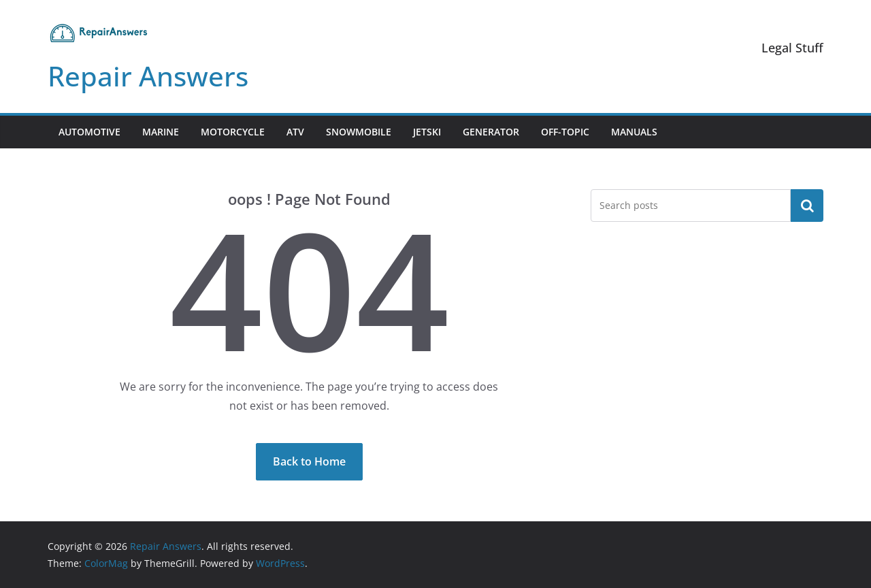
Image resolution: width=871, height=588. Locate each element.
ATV (295, 132)
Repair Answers (148, 76)
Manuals (634, 132)
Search (807, 206)
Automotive (89, 132)
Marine (161, 132)
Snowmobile (359, 132)
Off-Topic (565, 132)
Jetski (427, 132)
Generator (491, 132)
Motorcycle (233, 132)
